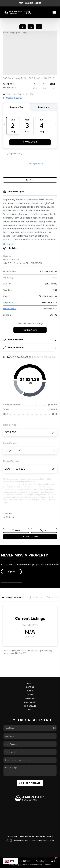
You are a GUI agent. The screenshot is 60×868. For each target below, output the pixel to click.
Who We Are (30, 706)
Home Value (30, 702)
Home (30, 683)
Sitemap (48, 865)
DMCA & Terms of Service (32, 865)
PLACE (50, 836)
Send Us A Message (30, 783)
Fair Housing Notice (30, 3)
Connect (30, 710)
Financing (30, 698)
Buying (30, 691)
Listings (30, 687)
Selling (30, 695)
